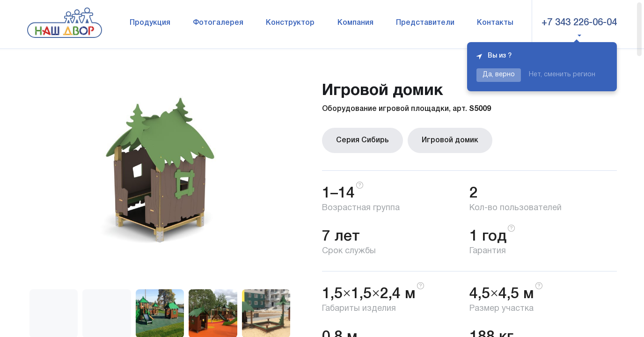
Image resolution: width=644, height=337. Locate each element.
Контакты (495, 23)
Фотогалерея (218, 23)
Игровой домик (450, 140)
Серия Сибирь (362, 140)
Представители (425, 23)
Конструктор (290, 23)
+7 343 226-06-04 (579, 23)
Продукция (150, 23)
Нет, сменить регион (562, 75)
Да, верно (499, 75)
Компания (355, 23)
